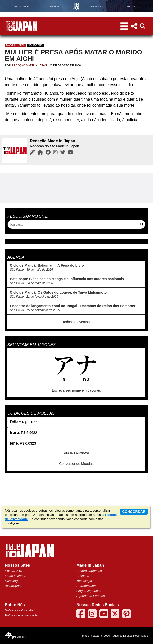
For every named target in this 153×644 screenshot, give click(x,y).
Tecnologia (84, 581)
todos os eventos (76, 322)
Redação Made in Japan (29, 65)
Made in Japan (16, 46)
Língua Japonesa (89, 591)
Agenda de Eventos (91, 596)
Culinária (83, 576)
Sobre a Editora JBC (20, 610)
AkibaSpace (14, 586)
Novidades (35, 46)
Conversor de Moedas (76, 464)
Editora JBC (14, 571)
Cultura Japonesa (89, 571)
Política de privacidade (21, 615)
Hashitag (11, 581)
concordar (134, 512)
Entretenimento (87, 586)
